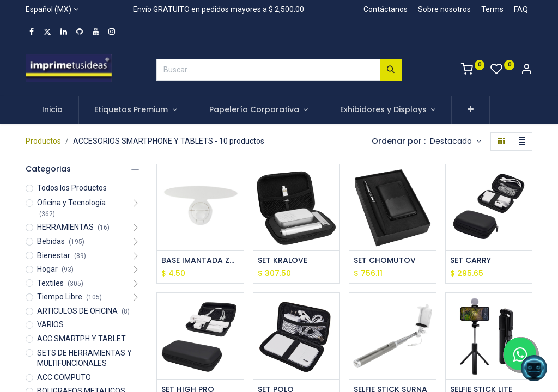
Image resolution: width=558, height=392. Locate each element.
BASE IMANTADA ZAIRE (200, 261)
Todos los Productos (72, 188)
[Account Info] (526, 70)
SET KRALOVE (283, 261)
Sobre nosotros (444, 9)
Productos (43, 141)
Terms (492, 9)
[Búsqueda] (391, 70)
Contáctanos (386, 9)
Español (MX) (48, 9)
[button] (471, 110)
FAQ (521, 9)
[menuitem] (52, 110)
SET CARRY (471, 261)
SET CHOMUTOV (385, 261)
